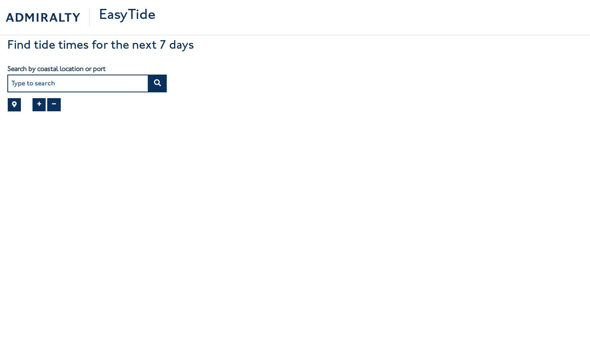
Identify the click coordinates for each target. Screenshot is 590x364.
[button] (157, 83)
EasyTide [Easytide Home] (127, 15)
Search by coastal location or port (56, 69)
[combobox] (78, 83)
